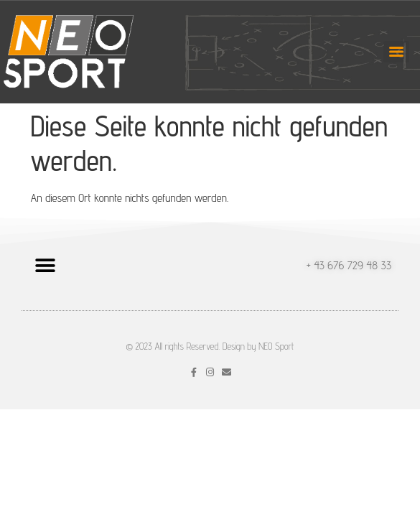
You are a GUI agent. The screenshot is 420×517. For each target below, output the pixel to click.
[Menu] (396, 52)
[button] (45, 265)
